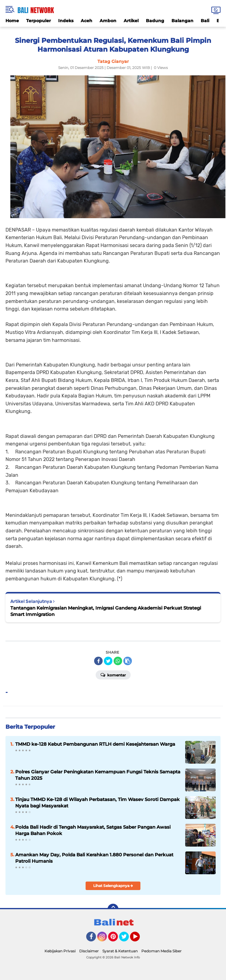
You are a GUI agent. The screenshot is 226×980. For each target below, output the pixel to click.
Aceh (87, 21)
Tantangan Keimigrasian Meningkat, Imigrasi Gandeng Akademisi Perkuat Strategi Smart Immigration (106, 611)
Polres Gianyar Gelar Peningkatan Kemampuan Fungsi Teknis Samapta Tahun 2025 (98, 775)
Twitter (127, 939)
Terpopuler (39, 21)
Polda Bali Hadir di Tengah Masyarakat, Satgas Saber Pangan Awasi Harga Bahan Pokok (93, 830)
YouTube (139, 939)
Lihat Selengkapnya (113, 886)
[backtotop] (113, 909)
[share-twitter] (108, 661)
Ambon (108, 21)
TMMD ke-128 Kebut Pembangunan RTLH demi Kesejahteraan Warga (95, 744)
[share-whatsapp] (118, 661)
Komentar (113, 675)
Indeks (66, 21)
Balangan (182, 21)
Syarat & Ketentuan (120, 951)
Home (12, 21)
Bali (205, 21)
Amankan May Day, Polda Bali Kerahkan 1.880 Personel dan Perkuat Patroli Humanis (94, 858)
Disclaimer (89, 951)
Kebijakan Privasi (60, 951)
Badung (155, 21)
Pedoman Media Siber (161, 951)
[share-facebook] (98, 661)
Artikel (131, 21)
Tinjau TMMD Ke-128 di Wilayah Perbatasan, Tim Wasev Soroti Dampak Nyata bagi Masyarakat (97, 803)
